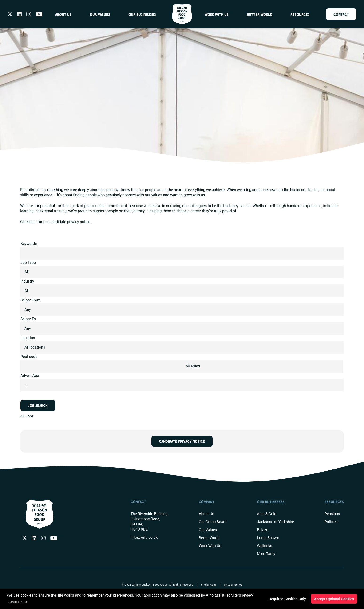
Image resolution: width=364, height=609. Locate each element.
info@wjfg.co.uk (144, 537)
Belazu (263, 530)
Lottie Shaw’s (268, 538)
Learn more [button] (17, 602)
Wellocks (265, 546)
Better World (260, 15)
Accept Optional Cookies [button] (334, 599)
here (33, 222)
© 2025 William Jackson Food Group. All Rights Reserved (158, 585)
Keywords (29, 244)
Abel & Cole (267, 514)
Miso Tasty (266, 554)
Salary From (30, 300)
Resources (300, 15)
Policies (331, 522)
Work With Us (217, 15)
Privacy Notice (233, 585)
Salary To (28, 319)
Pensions (332, 514)
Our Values (100, 15)
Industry (27, 281)
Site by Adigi (209, 585)
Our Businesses (142, 15)
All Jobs (27, 416)
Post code (29, 357)
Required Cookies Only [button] (287, 599)
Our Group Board (213, 522)
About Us (63, 15)
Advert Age (30, 375)
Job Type (28, 262)
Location (28, 338)
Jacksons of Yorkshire (276, 522)
